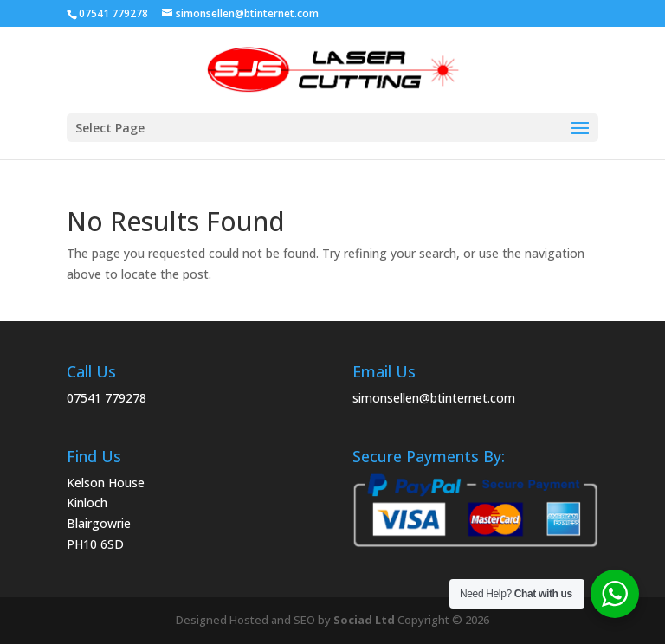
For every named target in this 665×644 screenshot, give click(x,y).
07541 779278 (107, 398)
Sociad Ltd (364, 620)
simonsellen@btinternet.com (434, 398)
